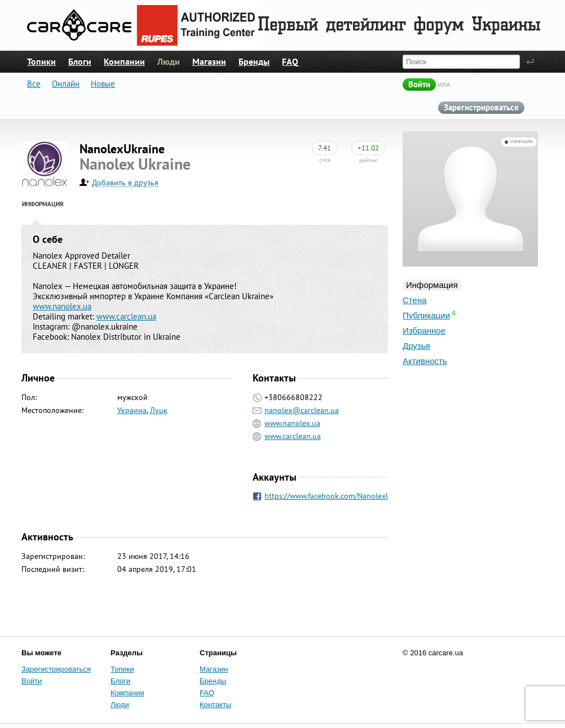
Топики (41, 61)
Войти (419, 84)
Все (34, 84)
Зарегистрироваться (481, 107)
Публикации (426, 315)
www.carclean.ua (126, 316)
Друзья (416, 346)
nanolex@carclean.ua (302, 410)
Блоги (80, 61)
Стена (415, 300)
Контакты (215, 705)
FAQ (290, 61)
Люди (169, 61)
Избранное (424, 330)
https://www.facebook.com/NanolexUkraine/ (340, 496)
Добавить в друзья (125, 183)
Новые (103, 84)
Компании (124, 61)
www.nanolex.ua (62, 306)
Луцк (159, 410)
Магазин (209, 61)
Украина (132, 410)
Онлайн (66, 84)
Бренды (254, 61)
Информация (432, 285)
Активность (425, 361)
